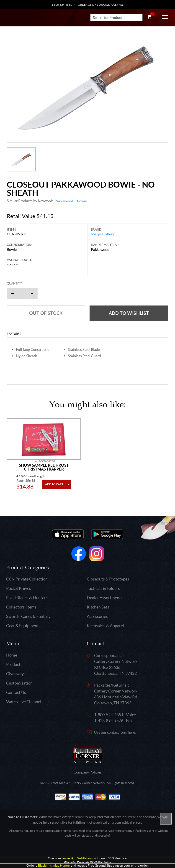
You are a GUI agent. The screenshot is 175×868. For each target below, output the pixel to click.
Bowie (82, 201)
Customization (19, 683)
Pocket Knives (19, 588)
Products (14, 664)
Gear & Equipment (22, 626)
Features (14, 334)
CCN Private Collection (27, 579)
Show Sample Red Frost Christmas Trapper (44, 467)
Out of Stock (46, 313)
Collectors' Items (21, 607)
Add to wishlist (129, 313)
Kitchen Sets (98, 607)
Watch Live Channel (24, 702)
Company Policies (88, 772)
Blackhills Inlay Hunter (54, 866)
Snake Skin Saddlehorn (77, 858)
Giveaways (16, 674)
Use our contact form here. (115, 732)
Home (12, 655)
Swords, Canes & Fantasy (28, 616)
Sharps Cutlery (103, 234)
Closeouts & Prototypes (108, 579)
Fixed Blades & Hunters (27, 598)
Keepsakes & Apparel (105, 626)
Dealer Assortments (105, 598)
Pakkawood (64, 201)
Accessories (97, 616)
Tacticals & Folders (103, 588)
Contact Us (16, 692)
